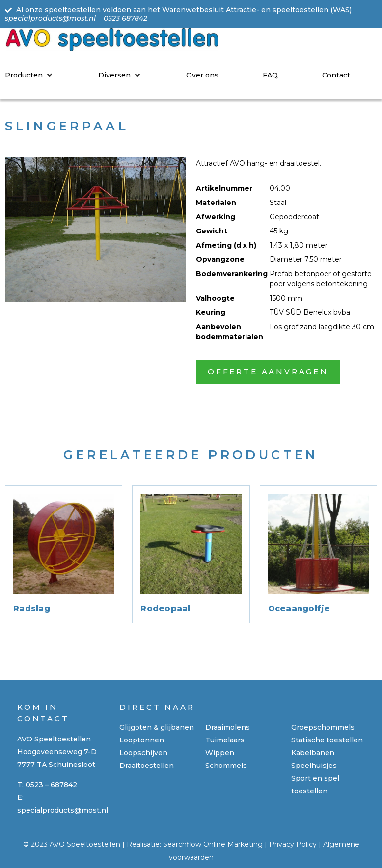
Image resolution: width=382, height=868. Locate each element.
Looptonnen (142, 740)
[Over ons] (202, 75)
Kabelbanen (313, 753)
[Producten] (29, 75)
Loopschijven (143, 753)
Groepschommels (323, 727)
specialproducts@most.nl (63, 810)
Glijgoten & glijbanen (157, 727)
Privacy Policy (293, 844)
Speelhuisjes (314, 766)
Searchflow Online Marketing (213, 844)
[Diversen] (120, 75)
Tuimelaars (225, 740)
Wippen (220, 753)
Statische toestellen (327, 740)
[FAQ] (270, 75)
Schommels (226, 766)
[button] (268, 372)
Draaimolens (228, 727)
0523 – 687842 (51, 785)
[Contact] (336, 75)
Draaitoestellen (147, 766)
